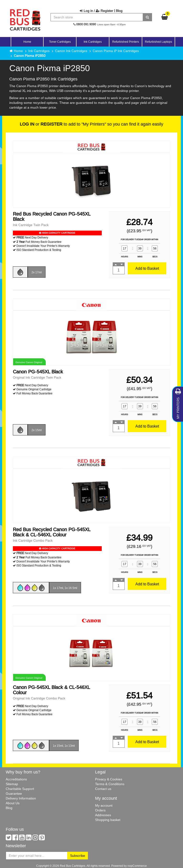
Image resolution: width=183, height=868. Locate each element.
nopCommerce (137, 866)
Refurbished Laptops (158, 42)
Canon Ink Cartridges (71, 51)
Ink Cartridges (39, 51)
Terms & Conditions (110, 784)
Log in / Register (97, 11)
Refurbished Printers (126, 42)
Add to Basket (147, 268)
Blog (119, 11)
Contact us (103, 789)
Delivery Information (21, 798)
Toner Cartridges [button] (60, 42)
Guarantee (14, 794)
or (41, 124)
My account (104, 805)
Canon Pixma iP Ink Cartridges (116, 51)
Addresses (103, 815)
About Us (13, 803)
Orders (100, 810)
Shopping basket (108, 820)
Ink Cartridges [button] (93, 42)
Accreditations (16, 779)
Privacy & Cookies (109, 779)
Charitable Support (20, 789)
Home (27, 42)
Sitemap (12, 784)
